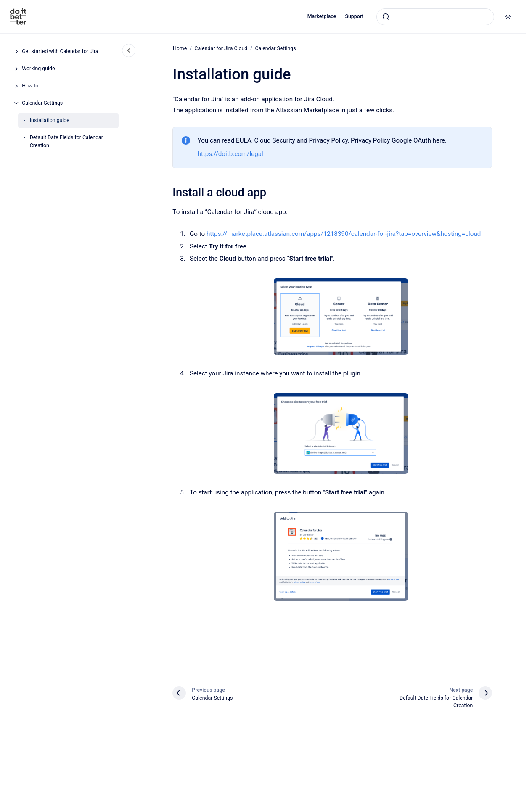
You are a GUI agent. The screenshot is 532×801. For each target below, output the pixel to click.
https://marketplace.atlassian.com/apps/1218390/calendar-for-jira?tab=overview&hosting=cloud (344, 234)
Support (354, 16)
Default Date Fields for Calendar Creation (66, 141)
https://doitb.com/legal (230, 154)
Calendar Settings (42, 103)
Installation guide (50, 120)
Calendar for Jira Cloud (221, 48)
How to (30, 86)
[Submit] (386, 17)
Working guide (38, 69)
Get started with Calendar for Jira (60, 51)
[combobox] (435, 17)
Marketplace (322, 16)
